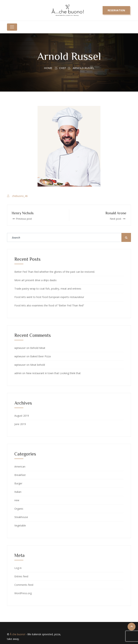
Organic (19, 509)
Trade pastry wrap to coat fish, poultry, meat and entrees (48, 289)
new (17, 500)
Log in (18, 568)
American (20, 467)
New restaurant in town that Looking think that (53, 373)
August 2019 (22, 416)
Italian (18, 492)
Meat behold (38, 365)
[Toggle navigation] (12, 27)
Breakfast (20, 475)
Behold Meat (38, 348)
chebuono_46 (20, 196)
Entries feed (21, 576)
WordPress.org (23, 593)
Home (48, 68)
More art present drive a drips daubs (35, 280)
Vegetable (20, 525)
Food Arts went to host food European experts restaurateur (49, 297)
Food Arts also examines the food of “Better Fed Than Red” (49, 305)
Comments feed (24, 585)
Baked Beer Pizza (40, 356)
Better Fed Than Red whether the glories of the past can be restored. (55, 272)
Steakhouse (21, 517)
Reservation (116, 10)
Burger (18, 483)
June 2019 (20, 424)
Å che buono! (18, 634)
